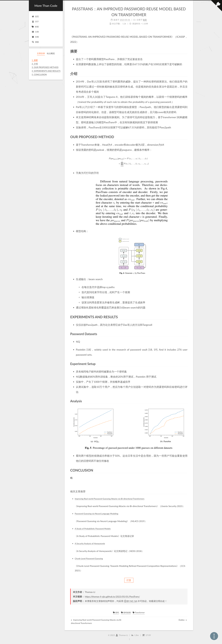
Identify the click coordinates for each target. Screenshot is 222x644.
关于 (35, 22)
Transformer (139, 613)
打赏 (129, 580)
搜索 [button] (35, 42)
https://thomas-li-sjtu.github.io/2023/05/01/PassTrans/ (112, 596)
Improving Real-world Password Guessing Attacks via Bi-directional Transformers (110, 499)
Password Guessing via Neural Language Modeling (96, 514)
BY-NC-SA (130, 601)
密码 (116, 613)
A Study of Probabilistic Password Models (93, 529)
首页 (35, 16)
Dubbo (183, 620)
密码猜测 (126, 613)
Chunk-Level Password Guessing (89, 558)
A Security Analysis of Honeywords (90, 543)
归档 (35, 37)
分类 (35, 32)
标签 (35, 27)
